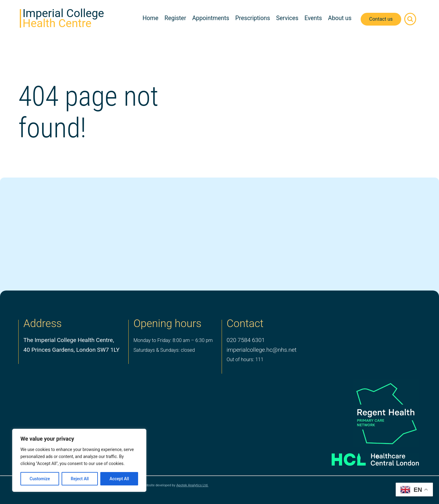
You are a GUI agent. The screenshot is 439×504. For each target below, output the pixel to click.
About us (340, 18)
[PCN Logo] (366, 413)
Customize (40, 479)
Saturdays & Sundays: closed (164, 350)
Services (287, 18)
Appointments (211, 18)
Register (175, 18)
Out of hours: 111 (245, 359)
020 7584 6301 (246, 340)
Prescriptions (253, 18)
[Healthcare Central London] (366, 457)
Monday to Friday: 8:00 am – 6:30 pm (173, 340)
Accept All (119, 479)
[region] (79, 460)
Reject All (80, 479)
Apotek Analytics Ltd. (192, 485)
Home (150, 18)
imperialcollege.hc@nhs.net (261, 350)
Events (313, 18)
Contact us (381, 19)
